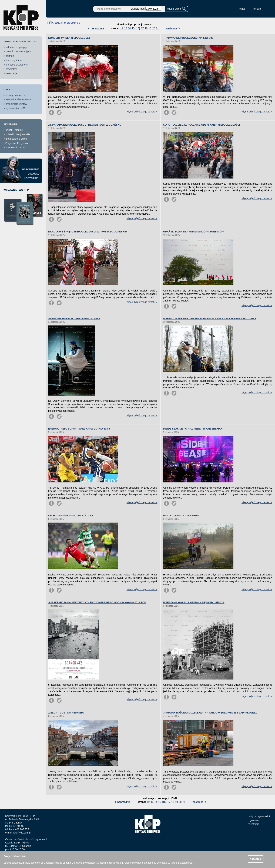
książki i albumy (14, 130)
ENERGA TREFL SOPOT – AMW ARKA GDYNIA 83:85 (79, 429)
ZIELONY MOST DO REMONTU (66, 713)
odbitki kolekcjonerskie (18, 134)
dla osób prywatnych (17, 65)
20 (154, 28)
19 (150, 28)
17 (142, 28)
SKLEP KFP (10, 124)
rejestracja (11, 73)
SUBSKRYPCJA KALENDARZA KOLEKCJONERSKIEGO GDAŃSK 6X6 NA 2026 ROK (97, 602)
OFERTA (9, 90)
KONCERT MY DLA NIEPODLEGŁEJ (69, 38)
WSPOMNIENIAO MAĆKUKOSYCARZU (31, 174)
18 (146, 28)
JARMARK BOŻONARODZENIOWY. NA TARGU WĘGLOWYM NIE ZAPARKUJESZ (210, 713)
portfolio (10, 56)
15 (133, 28)
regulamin (253, 820)
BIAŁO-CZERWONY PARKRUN (181, 516)
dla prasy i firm (14, 60)
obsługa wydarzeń (16, 95)
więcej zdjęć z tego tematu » (142, 112)
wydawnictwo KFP (16, 108)
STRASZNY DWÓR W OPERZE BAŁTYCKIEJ (74, 318)
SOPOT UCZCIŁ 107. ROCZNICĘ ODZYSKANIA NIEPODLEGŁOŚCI (202, 125)
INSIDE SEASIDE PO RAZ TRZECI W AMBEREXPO (193, 429)
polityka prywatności (259, 816)
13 (126, 28)
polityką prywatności (85, 863)
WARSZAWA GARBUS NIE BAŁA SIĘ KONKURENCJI (194, 602)
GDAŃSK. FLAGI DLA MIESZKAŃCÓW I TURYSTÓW (194, 232)
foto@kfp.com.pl (22, 833)
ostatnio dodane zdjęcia (19, 52)
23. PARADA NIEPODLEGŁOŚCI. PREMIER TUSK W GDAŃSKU (85, 125)
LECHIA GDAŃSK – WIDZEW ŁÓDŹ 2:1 (71, 516)
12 (122, 28)
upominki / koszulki (16, 147)
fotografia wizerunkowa (18, 100)
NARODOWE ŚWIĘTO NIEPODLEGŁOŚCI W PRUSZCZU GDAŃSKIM (88, 232)
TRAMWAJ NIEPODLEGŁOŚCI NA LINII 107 (188, 38)
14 (129, 28)
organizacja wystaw (16, 104)
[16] (138, 28)
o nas (242, 9)
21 (157, 28)
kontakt (257, 9)
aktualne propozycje (17, 47)
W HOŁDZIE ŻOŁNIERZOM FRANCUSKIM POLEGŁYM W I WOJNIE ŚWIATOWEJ (210, 318)
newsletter (11, 69)
